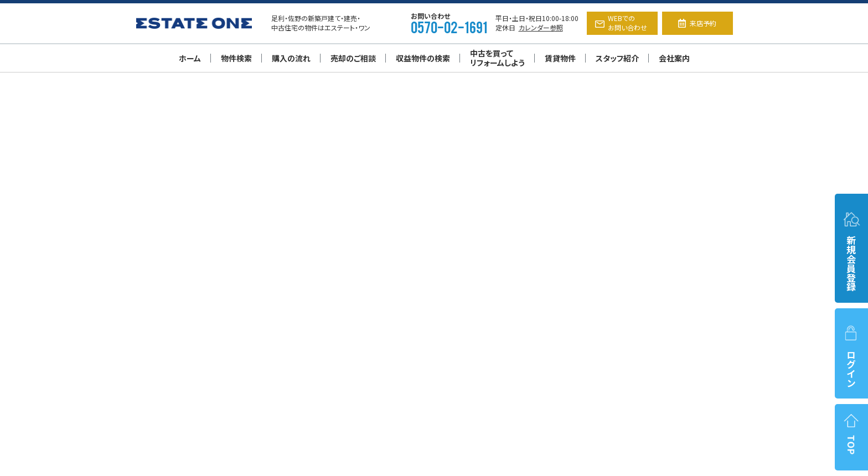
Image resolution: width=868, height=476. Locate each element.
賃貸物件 (560, 58)
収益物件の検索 (423, 58)
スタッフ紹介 (617, 58)
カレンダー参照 (541, 27)
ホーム (190, 58)
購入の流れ (291, 58)
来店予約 (697, 23)
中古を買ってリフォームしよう (497, 58)
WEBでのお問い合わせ (621, 23)
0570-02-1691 (449, 27)
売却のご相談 (353, 58)
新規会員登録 (851, 251)
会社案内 (674, 58)
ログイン (851, 356)
